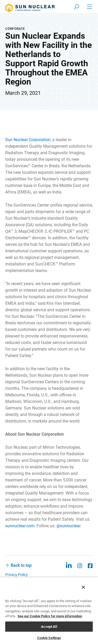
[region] (49, 610)
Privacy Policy (16, 575)
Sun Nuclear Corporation (28, 140)
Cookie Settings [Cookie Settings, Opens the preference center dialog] (49, 638)
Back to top (21, 565)
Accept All (49, 627)
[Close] (83, 587)
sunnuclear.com (20, 526)
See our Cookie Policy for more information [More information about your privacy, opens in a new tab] (50, 616)
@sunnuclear (68, 526)
